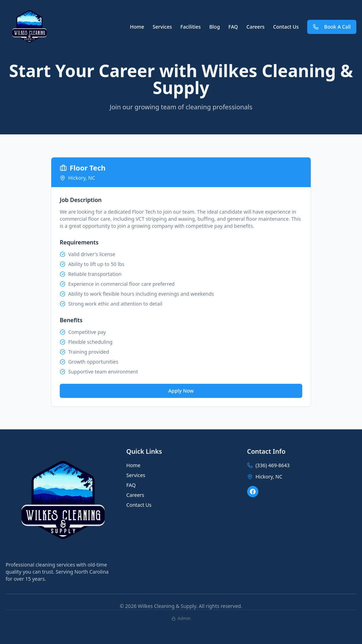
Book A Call (332, 27)
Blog (215, 27)
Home (137, 27)
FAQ (233, 27)
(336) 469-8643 (273, 465)
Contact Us (286, 27)
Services (162, 27)
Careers (255, 27)
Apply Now (181, 391)
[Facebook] (253, 492)
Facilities (191, 27)
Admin (181, 619)
